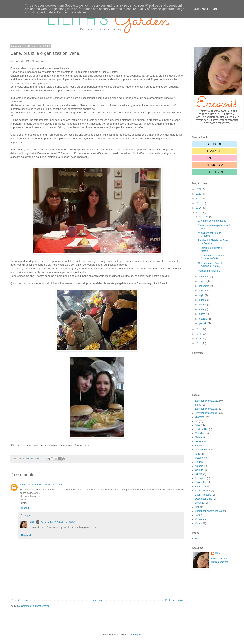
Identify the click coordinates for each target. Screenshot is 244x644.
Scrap (198, 405)
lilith (32, 522)
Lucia (23, 485)
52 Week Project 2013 (207, 409)
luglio (202, 295)
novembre (204, 277)
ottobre (203, 281)
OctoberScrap (202, 450)
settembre (204, 286)
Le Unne (199, 503)
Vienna (199, 523)
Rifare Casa (201, 487)
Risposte (28, 515)
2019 (199, 199)
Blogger (137, 635)
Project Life (201, 482)
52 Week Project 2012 (207, 401)
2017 (199, 208)
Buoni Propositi (203, 495)
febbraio (203, 319)
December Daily (203, 499)
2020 (199, 194)
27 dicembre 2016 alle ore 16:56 (58, 522)
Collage (199, 470)
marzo (202, 314)
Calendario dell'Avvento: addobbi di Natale (211, 265)
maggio (203, 305)
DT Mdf (199, 442)
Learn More (201, 9)
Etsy (197, 446)
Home (198, 539)
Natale (198, 437)
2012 (199, 343)
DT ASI (199, 474)
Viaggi (198, 462)
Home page (97, 600)
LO (197, 421)
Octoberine (201, 458)
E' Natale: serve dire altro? (212, 221)
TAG (197, 515)
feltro (198, 454)
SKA (197, 425)
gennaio (203, 323)
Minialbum (200, 433)
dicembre (204, 217)
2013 (199, 339)
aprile (202, 309)
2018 (199, 203)
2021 (199, 189)
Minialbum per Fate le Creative (209, 234)
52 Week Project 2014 (207, 413)
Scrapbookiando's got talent (210, 511)
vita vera (199, 417)
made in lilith (202, 429)
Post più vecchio (174, 600)
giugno (202, 300)
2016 (199, 213)
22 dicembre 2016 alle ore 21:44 (45, 485)
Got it (216, 9)
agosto (202, 291)
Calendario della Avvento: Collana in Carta (212, 257)
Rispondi (25, 508)
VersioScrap (201, 519)
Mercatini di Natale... (209, 271)
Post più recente (20, 600)
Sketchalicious (203, 491)
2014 (199, 334)
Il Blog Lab (201, 478)
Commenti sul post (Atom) (35, 606)
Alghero (199, 466)
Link (197, 507)
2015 (199, 329)
